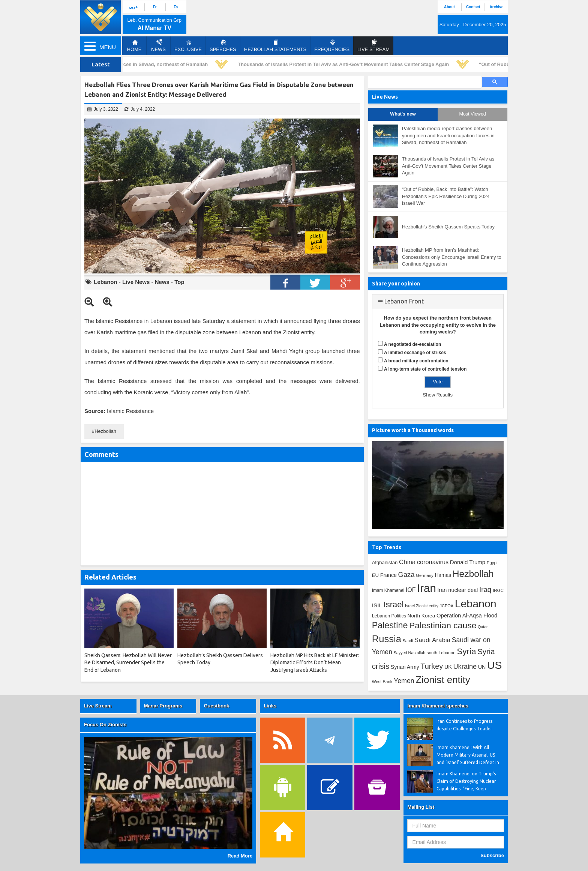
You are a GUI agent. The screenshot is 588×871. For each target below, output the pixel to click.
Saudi (408, 641)
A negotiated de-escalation (412, 344)
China (407, 562)
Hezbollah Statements (275, 46)
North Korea (421, 616)
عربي (133, 7)
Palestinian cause (443, 625)
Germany (425, 575)
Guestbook (216, 706)
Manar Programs (163, 706)
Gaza (406, 574)
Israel (394, 604)
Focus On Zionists (105, 725)
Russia (387, 639)
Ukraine (465, 667)
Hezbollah (105, 431)
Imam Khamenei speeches (438, 706)
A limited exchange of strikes (415, 353)
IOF (411, 590)
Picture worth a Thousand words (413, 430)
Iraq (485, 589)
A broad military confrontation (416, 361)
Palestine (390, 625)
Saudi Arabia (432, 640)
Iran (427, 588)
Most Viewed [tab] (472, 114)
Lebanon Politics (389, 616)
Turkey (432, 666)
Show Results (438, 395)
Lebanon (106, 282)
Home (134, 46)
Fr (155, 7)
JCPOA (447, 606)
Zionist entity (443, 680)
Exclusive (188, 46)
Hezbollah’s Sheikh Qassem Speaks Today (448, 227)
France (388, 575)
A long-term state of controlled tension (425, 369)
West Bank (382, 682)
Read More (240, 856)
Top (179, 282)
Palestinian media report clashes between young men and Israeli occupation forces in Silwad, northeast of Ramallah (448, 135)
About (449, 7)
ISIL (377, 605)
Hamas (443, 575)
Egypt (492, 563)
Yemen (404, 681)
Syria (466, 651)
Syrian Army (405, 667)
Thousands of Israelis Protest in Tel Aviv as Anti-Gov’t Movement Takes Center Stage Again (345, 64)
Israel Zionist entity (422, 606)
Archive (497, 7)
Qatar (483, 627)
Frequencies (332, 46)
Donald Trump (468, 562)
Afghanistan (385, 562)
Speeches (223, 46)
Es (176, 7)
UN (482, 667)
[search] (424, 82)
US (494, 665)
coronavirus (433, 562)
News (158, 46)
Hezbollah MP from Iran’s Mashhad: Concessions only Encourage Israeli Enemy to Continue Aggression (452, 257)
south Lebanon (441, 652)
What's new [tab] (403, 114)
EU (375, 575)
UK (448, 667)
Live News (136, 282)
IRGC (498, 590)
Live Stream (98, 706)
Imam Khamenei (388, 590)
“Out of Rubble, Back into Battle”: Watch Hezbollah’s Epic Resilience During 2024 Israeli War (446, 196)
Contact (473, 7)
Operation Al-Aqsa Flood (467, 615)
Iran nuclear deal (457, 590)
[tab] (438, 302)
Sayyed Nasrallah (410, 653)
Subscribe (492, 855)
